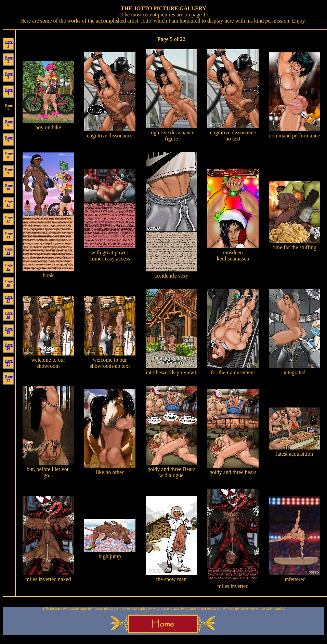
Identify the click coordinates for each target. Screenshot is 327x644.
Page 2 (9, 59)
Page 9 (9, 171)
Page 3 (9, 76)
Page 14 (9, 251)
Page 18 (9, 315)
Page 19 (9, 331)
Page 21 (9, 363)
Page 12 (9, 219)
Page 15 (9, 267)
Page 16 (9, 283)
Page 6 (9, 123)
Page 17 (9, 299)
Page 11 (9, 203)
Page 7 (9, 139)
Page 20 (9, 347)
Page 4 (9, 92)
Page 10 (9, 187)
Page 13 (9, 235)
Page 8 (9, 155)
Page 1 (9, 44)
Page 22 (9, 378)
